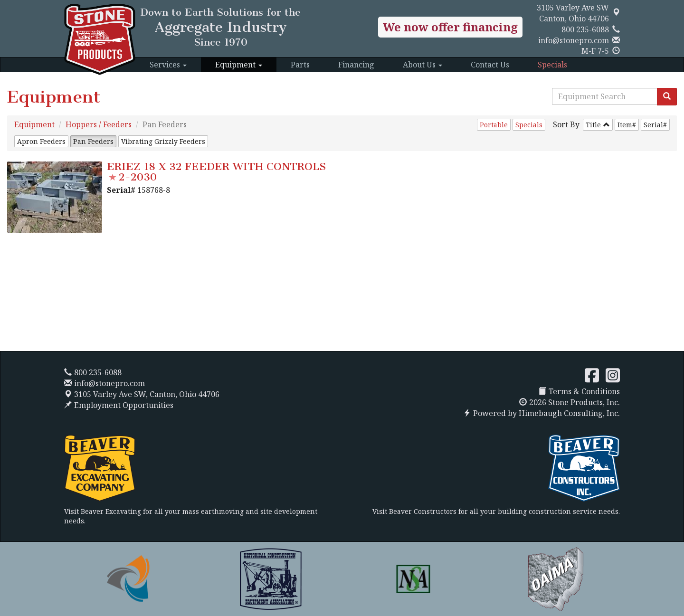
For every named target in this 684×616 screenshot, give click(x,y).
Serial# (655, 125)
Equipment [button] (239, 65)
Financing (356, 65)
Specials (552, 65)
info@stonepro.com (574, 40)
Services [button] (168, 65)
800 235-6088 (585, 29)
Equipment (34, 124)
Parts (300, 65)
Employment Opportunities (119, 405)
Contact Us (490, 65)
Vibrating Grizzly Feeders (163, 141)
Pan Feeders (93, 141)
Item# (627, 125)
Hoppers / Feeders (99, 124)
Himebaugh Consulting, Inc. (569, 413)
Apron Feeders (41, 141)
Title (593, 125)
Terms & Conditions (579, 391)
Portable (494, 125)
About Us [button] (423, 65)
